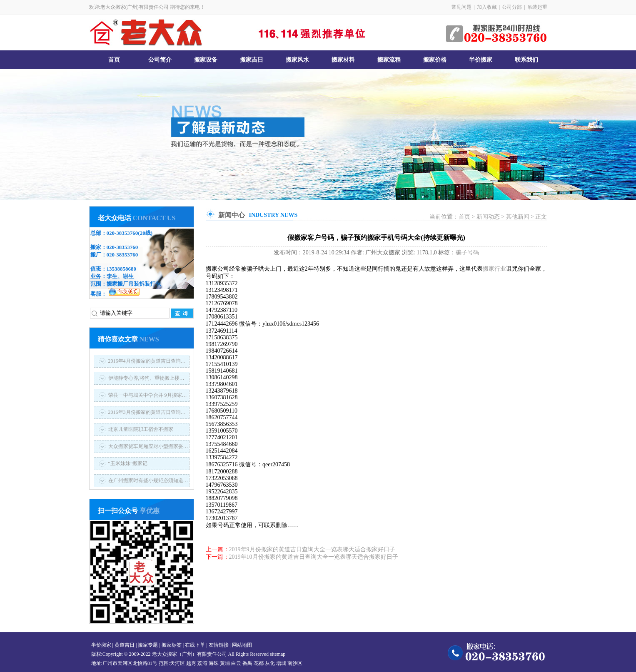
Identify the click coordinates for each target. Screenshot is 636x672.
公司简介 (160, 60)
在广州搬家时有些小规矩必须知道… (148, 480)
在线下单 (195, 645)
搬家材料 (343, 60)
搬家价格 (435, 60)
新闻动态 (488, 217)
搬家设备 (206, 60)
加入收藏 (487, 7)
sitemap (278, 654)
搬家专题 (148, 645)
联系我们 (526, 60)
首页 (114, 60)
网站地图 (242, 645)
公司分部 (512, 7)
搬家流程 (389, 60)
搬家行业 (494, 269)
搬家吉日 (252, 60)
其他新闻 (518, 217)
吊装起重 (537, 7)
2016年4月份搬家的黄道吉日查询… (147, 361)
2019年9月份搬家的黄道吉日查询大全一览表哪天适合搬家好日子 (312, 549)
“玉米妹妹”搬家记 (128, 463)
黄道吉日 (125, 645)
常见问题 (461, 7)
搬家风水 (297, 60)
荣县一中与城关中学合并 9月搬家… (148, 395)
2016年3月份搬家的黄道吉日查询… (147, 412)
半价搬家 (481, 60)
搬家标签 (172, 645)
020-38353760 (122, 233)
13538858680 (122, 269)
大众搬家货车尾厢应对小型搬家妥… (148, 446)
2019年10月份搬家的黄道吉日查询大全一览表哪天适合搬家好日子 (314, 557)
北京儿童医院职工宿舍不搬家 (141, 429)
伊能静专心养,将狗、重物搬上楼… (146, 378)
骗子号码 (467, 253)
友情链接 (219, 645)
